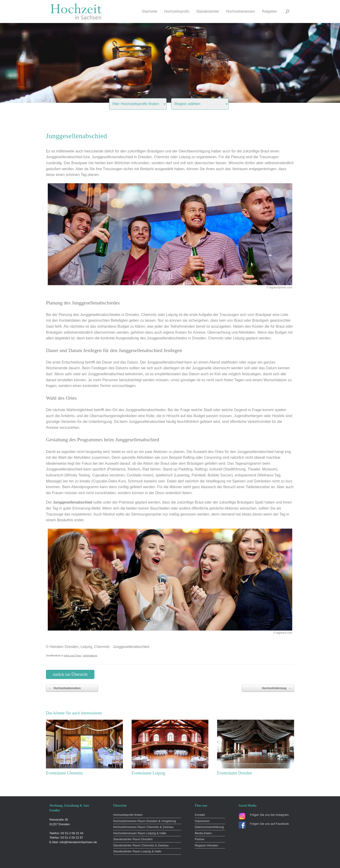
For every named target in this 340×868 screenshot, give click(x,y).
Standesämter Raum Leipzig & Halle (137, 851)
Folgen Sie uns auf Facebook (269, 824)
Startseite (150, 11)
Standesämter (208, 11)
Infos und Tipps (72, 656)
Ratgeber (269, 11)
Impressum (202, 821)
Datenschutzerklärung (209, 827)
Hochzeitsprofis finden (128, 815)
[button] (287, 11)
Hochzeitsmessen (241, 11)
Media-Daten (203, 833)
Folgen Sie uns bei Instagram (269, 815)
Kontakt (200, 815)
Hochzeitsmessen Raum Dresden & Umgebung (145, 821)
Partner (200, 839)
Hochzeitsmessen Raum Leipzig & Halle (140, 833)
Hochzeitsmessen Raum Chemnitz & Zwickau (143, 827)
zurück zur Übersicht (70, 674)
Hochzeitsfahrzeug (277, 688)
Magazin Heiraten (207, 845)
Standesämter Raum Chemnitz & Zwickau (141, 845)
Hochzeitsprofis (177, 11)
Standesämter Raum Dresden (133, 839)
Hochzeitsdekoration (65, 688)
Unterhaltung (90, 656)
